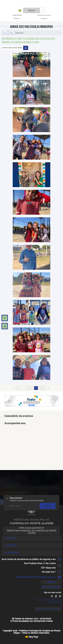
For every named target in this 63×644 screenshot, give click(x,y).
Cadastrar (48, 506)
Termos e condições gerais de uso (49, 600)
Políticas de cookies (54, 602)
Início (5, 33)
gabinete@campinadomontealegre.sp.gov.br (36, 577)
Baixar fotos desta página (12, 48)
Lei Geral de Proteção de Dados (48, 609)
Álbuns (12, 33)
